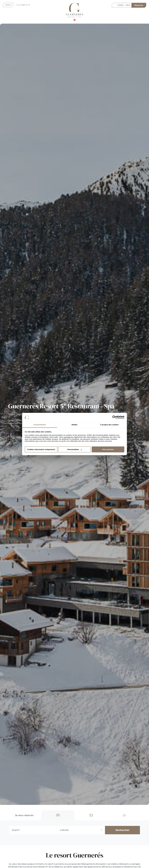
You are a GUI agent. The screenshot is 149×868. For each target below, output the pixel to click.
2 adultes (64, 830)
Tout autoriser (108, 449)
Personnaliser (75, 449)
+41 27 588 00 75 (23, 5)
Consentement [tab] (40, 425)
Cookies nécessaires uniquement (41, 449)
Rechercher (122, 830)
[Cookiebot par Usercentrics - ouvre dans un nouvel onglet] (114, 417)
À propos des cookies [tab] (109, 425)
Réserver (139, 5)
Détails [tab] (74, 425)
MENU (8, 5)
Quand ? (16, 830)
